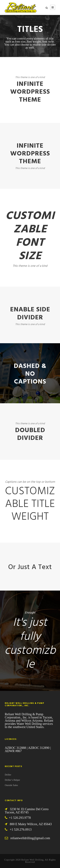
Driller (8, 775)
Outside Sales (11, 785)
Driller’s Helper (12, 780)
